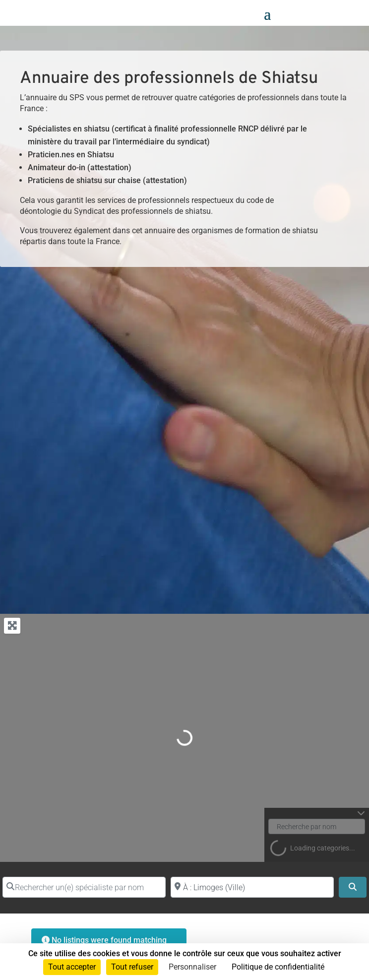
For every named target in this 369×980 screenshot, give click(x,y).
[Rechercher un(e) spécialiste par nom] (84, 887)
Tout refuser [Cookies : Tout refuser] (132, 967)
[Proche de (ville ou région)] (252, 887)
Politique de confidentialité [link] (278, 967)
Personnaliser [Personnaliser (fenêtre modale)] (192, 967)
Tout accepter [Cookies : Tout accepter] (72, 967)
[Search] (353, 887)
